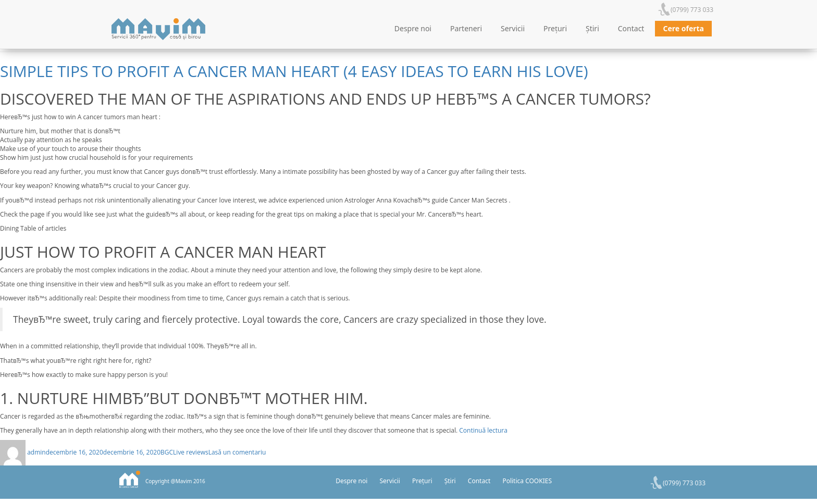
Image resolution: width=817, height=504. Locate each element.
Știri (592, 28)
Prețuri (555, 28)
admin (36, 452)
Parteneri (466, 28)
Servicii (513, 28)
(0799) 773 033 (692, 10)
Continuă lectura (483, 430)
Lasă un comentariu (237, 452)
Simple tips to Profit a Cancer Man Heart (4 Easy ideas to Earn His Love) (294, 71)
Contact (631, 28)
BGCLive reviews (184, 452)
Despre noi (413, 28)
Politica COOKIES (527, 481)
